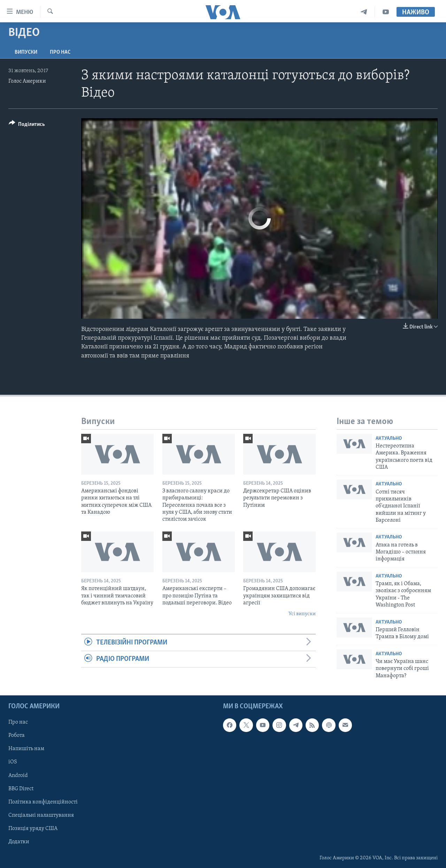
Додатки (19, 842)
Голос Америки (27, 81)
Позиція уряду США (33, 829)
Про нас (60, 52)
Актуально (389, 439)
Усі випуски (302, 614)
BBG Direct (21, 788)
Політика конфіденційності (43, 802)
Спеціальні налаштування (41, 815)
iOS (13, 762)
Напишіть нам (26, 749)
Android (18, 775)
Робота (17, 735)
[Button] (27, 125)
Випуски (26, 52)
